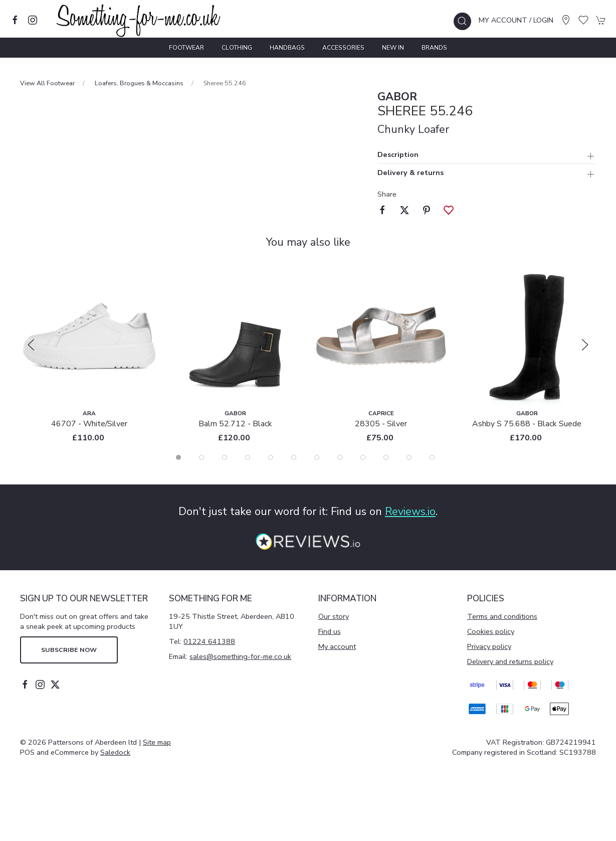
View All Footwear (47, 83)
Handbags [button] (287, 48)
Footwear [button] (186, 48)
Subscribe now (69, 650)
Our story (334, 616)
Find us (330, 631)
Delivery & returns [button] (410, 173)
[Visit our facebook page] (15, 20)
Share (387, 194)
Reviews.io (410, 512)
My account (337, 646)
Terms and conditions (502, 616)
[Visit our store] (566, 20)
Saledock (115, 752)
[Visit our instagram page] (33, 20)
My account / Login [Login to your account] (516, 20)
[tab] (178, 457)
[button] (462, 21)
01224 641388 (209, 641)
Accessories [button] (343, 48)
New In (393, 48)
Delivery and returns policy (510, 661)
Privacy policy (489, 646)
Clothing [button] (237, 48)
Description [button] (398, 155)
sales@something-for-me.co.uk (240, 656)
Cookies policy (491, 631)
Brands (434, 48)
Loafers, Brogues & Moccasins (139, 83)
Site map (157, 742)
